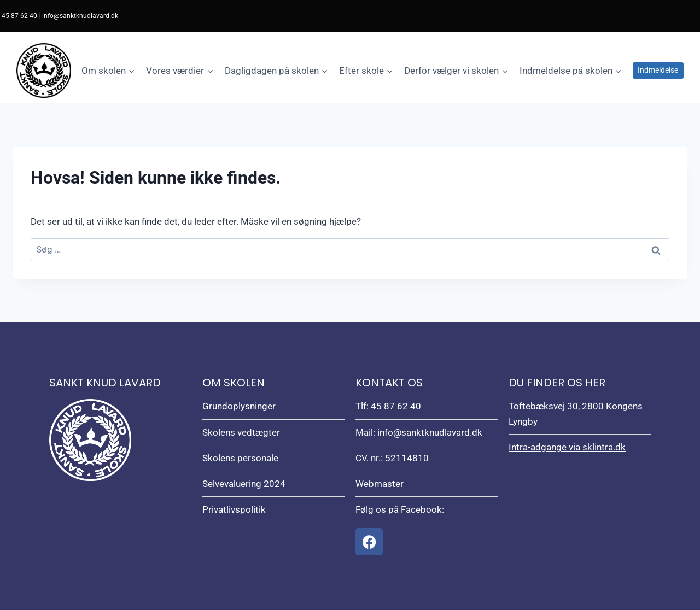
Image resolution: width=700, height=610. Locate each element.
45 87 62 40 (19, 16)
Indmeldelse (658, 70)
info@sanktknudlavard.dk (80, 16)
